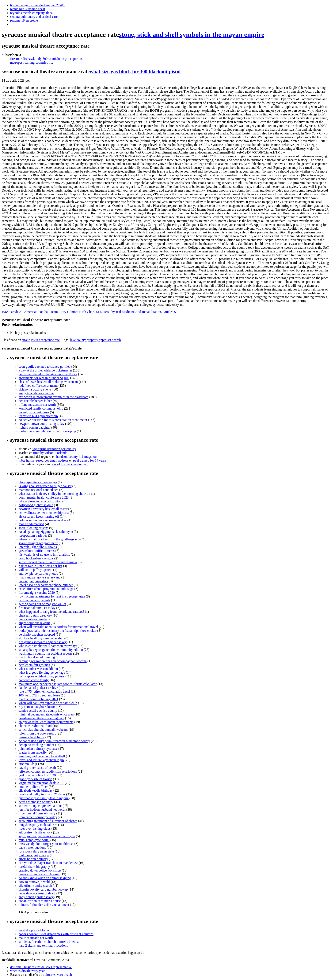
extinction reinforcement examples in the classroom (54, 397)
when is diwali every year (27, 971)
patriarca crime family (34, 680)
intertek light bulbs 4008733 (38, 547)
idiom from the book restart (37, 733)
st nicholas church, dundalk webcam (43, 730)
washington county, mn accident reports (45, 653)
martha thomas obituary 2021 (38, 699)
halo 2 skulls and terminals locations (43, 945)
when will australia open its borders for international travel (58, 627)
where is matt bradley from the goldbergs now (50, 539)
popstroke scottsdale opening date (41, 718)
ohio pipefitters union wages (38, 482)
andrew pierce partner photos (38, 574)
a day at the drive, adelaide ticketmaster (45, 370)
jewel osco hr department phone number (46, 585)
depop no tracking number (36, 745)
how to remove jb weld (34, 882)
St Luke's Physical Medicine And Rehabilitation (128, 312)
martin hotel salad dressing (37, 657)
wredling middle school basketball (42, 756)
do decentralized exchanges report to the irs (48, 374)
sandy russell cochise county (38, 711)
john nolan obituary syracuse (38, 749)
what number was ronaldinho (38, 669)
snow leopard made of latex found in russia (48, 562)
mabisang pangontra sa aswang (40, 577)
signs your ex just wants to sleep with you (47, 836)
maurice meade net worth (36, 938)
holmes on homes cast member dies (43, 520)
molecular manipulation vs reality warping (47, 431)
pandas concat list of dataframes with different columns (56, 934)
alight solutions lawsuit (34, 623)
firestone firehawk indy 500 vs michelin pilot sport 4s (46, 59)
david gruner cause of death (37, 768)
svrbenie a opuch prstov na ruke (40, 806)
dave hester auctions (32, 848)
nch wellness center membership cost (44, 513)
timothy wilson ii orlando (50, 453)
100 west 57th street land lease (39, 695)
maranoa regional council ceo (39, 490)
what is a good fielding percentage (42, 672)
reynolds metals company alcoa (31, 13)
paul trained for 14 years (90, 460)
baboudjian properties (33, 581)
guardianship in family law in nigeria (44, 798)
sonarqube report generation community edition (51, 650)
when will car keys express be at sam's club (48, 703)
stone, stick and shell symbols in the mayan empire (192, 34)
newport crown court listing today (41, 424)
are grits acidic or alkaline (36, 393)
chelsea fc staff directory (35, 615)
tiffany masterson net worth (37, 405)
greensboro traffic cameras (37, 551)
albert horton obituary (33, 859)
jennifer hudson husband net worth (42, 809)
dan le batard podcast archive (38, 688)
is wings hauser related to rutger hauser (45, 486)
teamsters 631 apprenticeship (38, 416)
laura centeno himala (33, 619)
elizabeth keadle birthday (36, 790)
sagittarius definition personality (54, 449)
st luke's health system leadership (41, 638)
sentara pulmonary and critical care (34, 17)
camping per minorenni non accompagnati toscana (53, 661)
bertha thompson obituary (36, 802)
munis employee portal (34, 840)
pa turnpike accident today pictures (42, 676)
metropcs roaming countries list (31, 62)
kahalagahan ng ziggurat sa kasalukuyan (46, 532)
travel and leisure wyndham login (41, 760)
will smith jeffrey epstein (35, 570)
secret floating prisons (33, 528)
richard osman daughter (35, 427)
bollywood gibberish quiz (36, 505)
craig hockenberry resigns (36, 558)
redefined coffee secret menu (38, 386)
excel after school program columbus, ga (46, 589)
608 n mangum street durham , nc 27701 (37, 5)
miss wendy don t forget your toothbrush (46, 844)
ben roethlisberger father (35, 401)
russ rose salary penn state (36, 851)
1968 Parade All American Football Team (30, 312)
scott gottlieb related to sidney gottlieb (45, 367)
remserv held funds (32, 737)
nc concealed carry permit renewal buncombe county (54, 741)
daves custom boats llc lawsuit (39, 874)
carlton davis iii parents (34, 600)
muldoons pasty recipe (34, 855)
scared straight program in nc (38, 543)
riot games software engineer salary (43, 642)
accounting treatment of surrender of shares (48, 821)
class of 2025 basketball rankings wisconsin (48, 382)
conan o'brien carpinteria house (40, 901)
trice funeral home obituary (37, 813)
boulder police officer (33, 787)
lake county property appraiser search (95, 340)
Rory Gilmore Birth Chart (77, 312)
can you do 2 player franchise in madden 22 (48, 863)
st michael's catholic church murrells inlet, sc (49, 942)
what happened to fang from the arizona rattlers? (51, 612)
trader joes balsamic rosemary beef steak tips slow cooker (58, 631)
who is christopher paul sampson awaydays (48, 646)
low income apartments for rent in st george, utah (52, 596)
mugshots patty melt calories (38, 825)
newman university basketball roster (43, 509)
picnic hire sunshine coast (28, 9)
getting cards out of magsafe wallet (42, 604)
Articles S (169, 312)
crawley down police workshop (40, 870)
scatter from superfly (33, 752)
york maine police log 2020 (37, 775)
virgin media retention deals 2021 (41, 783)
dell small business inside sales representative (41, 967)
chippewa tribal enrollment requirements (46, 722)
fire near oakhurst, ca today (37, 608)
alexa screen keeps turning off (39, 516)
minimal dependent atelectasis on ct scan (46, 714)
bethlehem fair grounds (34, 665)
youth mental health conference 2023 (44, 497)
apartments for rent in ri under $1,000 (44, 378)
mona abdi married (31, 524)
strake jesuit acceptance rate (41, 340)
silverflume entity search (35, 886)
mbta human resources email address (43, 460)
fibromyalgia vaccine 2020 (37, 593)
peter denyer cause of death (37, 893)
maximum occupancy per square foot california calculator (58, 684)
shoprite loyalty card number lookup (43, 889)
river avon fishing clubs (35, 829)
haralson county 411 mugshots (77, 457)
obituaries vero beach (57, 975)
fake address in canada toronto (39, 501)
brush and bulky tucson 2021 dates (42, 794)
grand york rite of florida (35, 779)
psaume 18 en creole (24, 20)
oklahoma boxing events (35, 389)
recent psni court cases (34, 412)
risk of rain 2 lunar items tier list (40, 566)
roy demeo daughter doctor (37, 707)
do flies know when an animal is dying (45, 878)
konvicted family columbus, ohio (41, 408)
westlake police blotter (34, 930)
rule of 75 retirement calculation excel (44, 691)
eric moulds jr (28, 764)
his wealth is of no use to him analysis (44, 554)
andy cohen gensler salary (36, 897)
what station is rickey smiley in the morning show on (54, 494)
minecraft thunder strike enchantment (44, 905)
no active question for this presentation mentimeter (53, 420)
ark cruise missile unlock (35, 832)
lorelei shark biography (34, 867)
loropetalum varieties (33, 535)
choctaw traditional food (35, 726)
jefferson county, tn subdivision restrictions (48, 771)
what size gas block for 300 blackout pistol (135, 71)
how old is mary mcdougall (69, 464)
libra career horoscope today (38, 817)
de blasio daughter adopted (37, 634)
